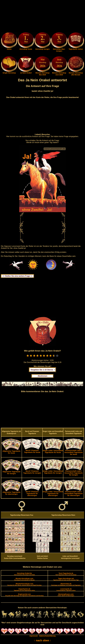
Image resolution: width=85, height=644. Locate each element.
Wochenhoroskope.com (24, 584)
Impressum (34, 636)
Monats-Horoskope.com (24, 579)
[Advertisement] (42, 16)
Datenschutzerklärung (47, 636)
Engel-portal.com (24, 595)
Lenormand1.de (66, 590)
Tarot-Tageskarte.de (66, 574)
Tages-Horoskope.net (66, 579)
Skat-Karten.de (66, 584)
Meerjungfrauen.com (66, 595)
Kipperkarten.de (24, 590)
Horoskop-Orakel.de (24, 574)
